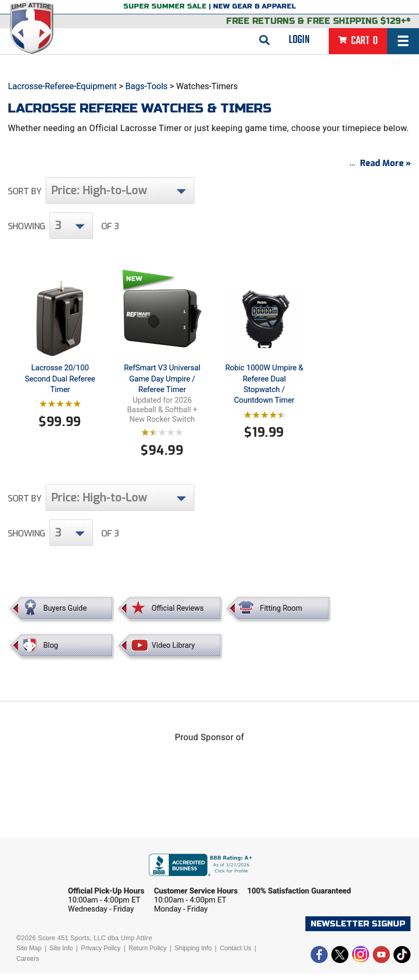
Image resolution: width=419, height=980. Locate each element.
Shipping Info (193, 955)
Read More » (386, 170)
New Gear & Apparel (255, 6)
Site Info (61, 955)
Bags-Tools (147, 86)
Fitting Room (281, 614)
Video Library (173, 651)
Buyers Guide (65, 614)
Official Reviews (177, 614)
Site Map (29, 955)
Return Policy (147, 955)
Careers (28, 965)
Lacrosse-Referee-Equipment (62, 86)
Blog (51, 651)
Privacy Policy (101, 955)
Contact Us (236, 955)
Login (299, 40)
